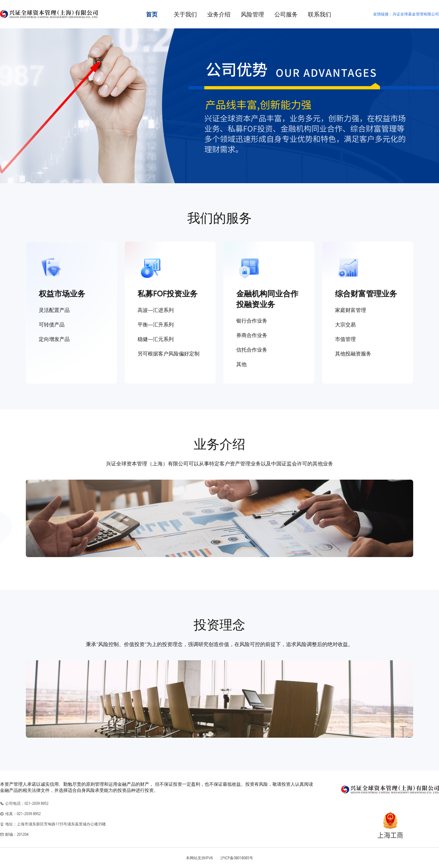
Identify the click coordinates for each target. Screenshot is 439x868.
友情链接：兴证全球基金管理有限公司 (406, 14)
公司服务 (286, 14)
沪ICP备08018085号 (237, 858)
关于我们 (185, 14)
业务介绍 (219, 14)
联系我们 (320, 14)
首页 (152, 14)
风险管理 (252, 14)
